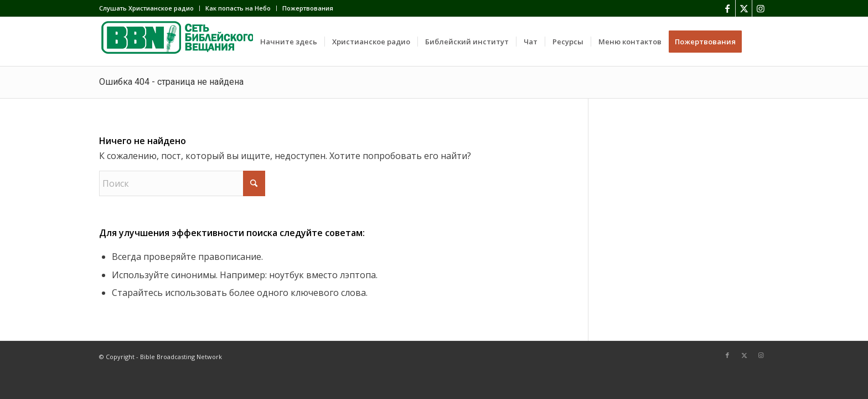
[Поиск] (759, 42)
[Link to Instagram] (761, 8)
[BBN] (182, 42)
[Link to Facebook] (727, 8)
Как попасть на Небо (238, 8)
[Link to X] (744, 8)
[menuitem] (149, 8)
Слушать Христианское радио (146, 8)
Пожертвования (308, 8)
